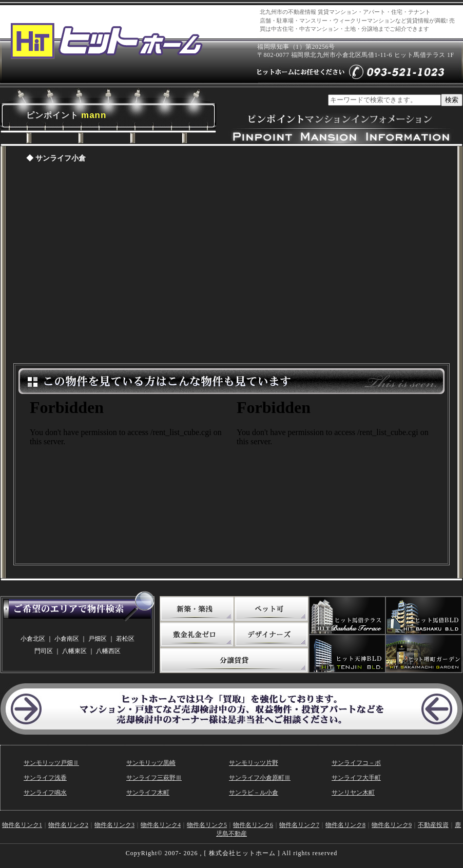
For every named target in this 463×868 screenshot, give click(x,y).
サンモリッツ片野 (254, 763)
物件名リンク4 (161, 825)
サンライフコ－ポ (356, 763)
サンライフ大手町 (356, 778)
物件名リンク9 (392, 825)
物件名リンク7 (299, 825)
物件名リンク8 (345, 825)
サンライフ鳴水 (45, 793)
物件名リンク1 (22, 825)
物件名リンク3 (114, 825)
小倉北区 (33, 639)
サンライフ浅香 (45, 778)
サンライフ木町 (148, 793)
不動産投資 (433, 825)
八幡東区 (74, 651)
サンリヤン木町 (353, 793)
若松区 (125, 639)
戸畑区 (98, 639)
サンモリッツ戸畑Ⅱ (51, 763)
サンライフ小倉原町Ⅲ (260, 778)
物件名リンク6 (253, 825)
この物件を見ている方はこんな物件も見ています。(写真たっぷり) (128, 476)
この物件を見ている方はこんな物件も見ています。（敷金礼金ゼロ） (335, 476)
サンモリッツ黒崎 (151, 763)
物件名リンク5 (207, 825)
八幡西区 (108, 651)
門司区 (44, 651)
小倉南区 (67, 639)
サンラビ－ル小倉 (254, 793)
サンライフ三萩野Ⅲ (154, 778)
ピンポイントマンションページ (231, 266)
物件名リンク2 (68, 825)
